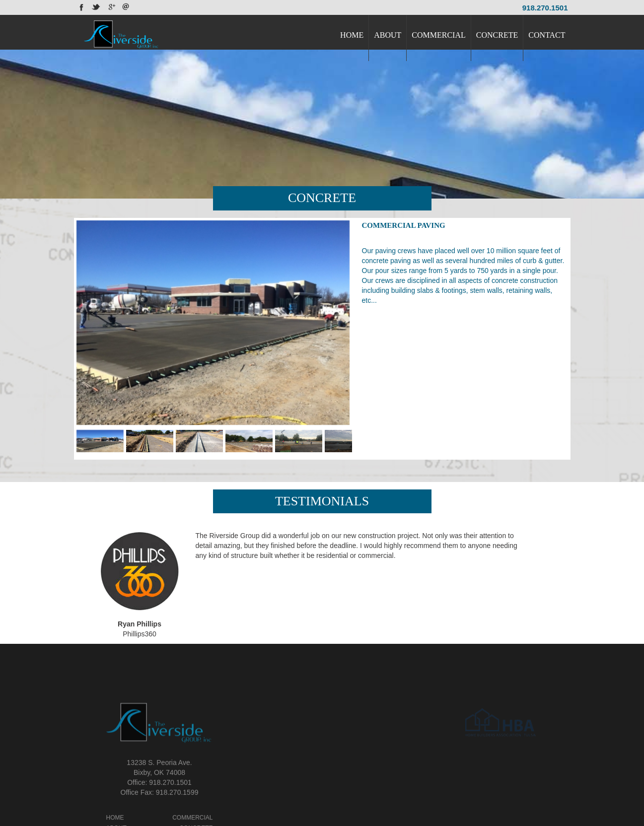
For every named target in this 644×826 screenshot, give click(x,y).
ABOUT (388, 35)
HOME (352, 35)
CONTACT (547, 35)
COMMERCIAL (438, 35)
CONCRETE (497, 35)
